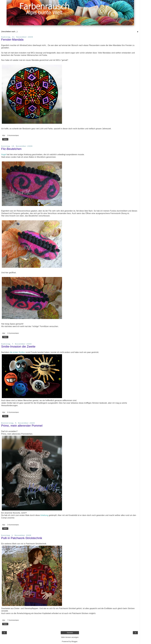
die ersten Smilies (17, 352)
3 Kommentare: (13, 135)
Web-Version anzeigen (70, 637)
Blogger (74, 641)
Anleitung (44, 515)
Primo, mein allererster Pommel (22, 426)
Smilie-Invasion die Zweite (18, 346)
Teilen (5, 139)
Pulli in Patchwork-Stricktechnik (22, 538)
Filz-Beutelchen (11, 149)
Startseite (70, 633)
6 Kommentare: (13, 412)
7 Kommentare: (13, 620)
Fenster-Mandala (12, 40)
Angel (4, 154)
